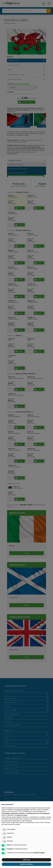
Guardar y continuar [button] (27, 864)
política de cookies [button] (22, 815)
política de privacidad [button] (23, 810)
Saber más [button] (26, 860)
